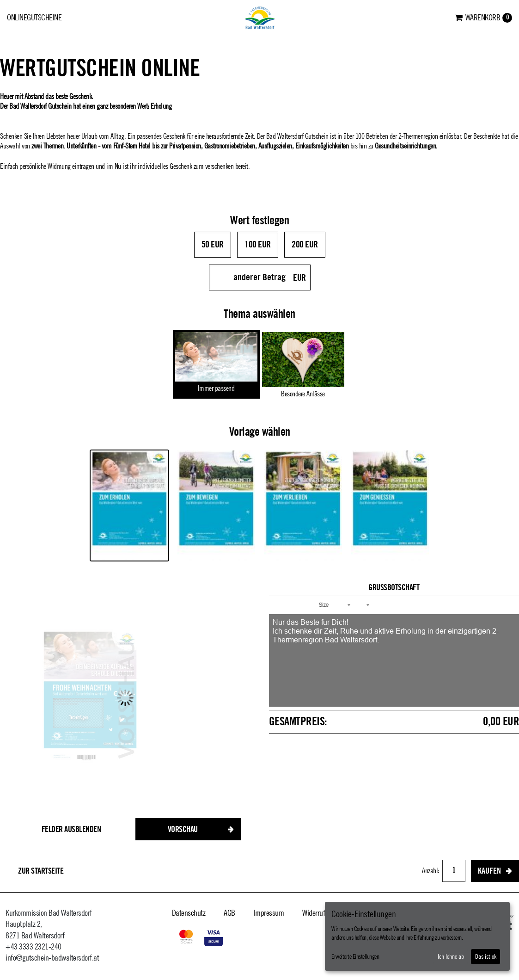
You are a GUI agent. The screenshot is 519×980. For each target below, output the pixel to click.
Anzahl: (431, 871)
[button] (279, 605)
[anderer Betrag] (260, 277)
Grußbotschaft (394, 587)
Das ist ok (486, 957)
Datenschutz (189, 913)
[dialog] (417, 936)
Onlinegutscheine (34, 18)
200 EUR (305, 245)
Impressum (269, 913)
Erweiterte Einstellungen (355, 957)
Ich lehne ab (451, 957)
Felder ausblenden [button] (71, 829)
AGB (229, 913)
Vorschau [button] (183, 829)
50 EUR (213, 245)
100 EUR (258, 245)
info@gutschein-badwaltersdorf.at (52, 958)
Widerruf (314, 913)
